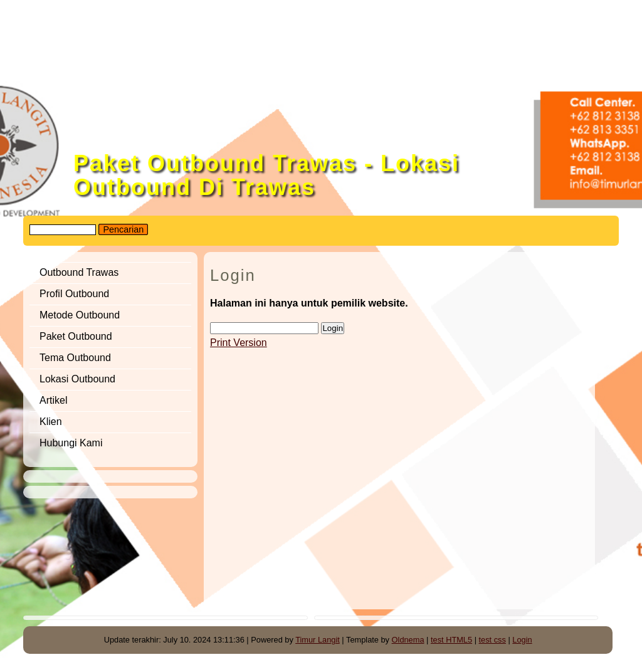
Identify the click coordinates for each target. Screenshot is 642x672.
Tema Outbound (75, 358)
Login (522, 640)
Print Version (239, 343)
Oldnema (408, 640)
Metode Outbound (80, 315)
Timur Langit (318, 640)
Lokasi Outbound (79, 379)
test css (492, 640)
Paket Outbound (76, 336)
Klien (51, 422)
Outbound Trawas (79, 272)
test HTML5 (451, 640)
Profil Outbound (74, 294)
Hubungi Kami (71, 443)
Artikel (53, 400)
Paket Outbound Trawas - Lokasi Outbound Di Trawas (266, 175)
